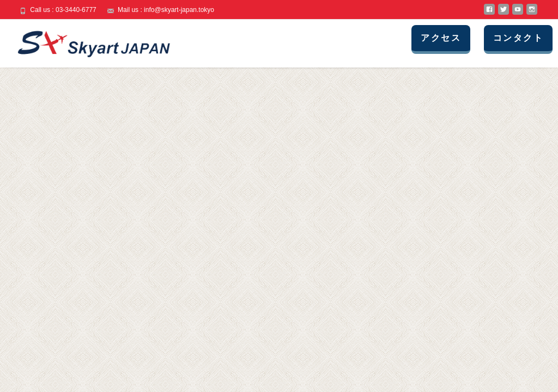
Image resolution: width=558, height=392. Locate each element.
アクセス (441, 38)
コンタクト (518, 38)
